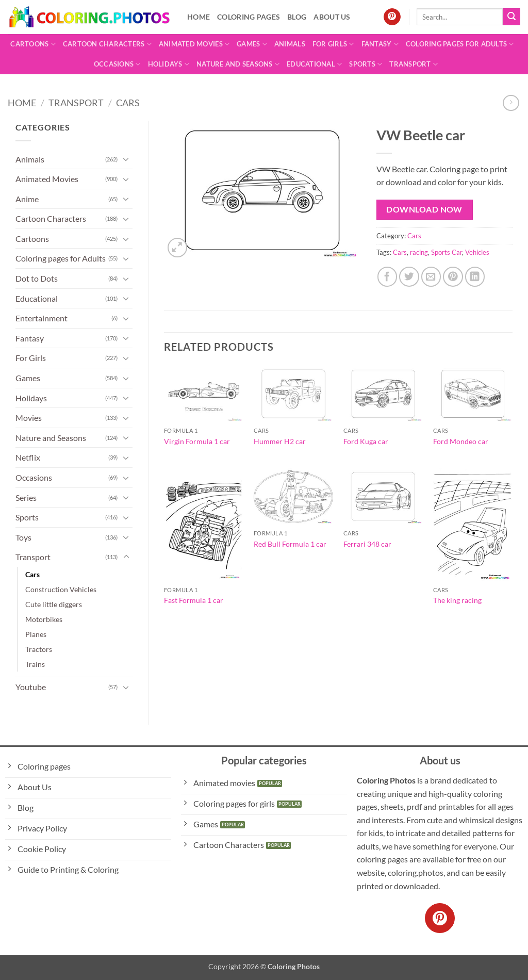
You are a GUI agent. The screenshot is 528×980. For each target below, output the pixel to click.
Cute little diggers (54, 604)
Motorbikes (44, 619)
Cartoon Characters (107, 44)
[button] (178, 248)
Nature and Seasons (238, 64)
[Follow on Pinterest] (392, 17)
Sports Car (447, 252)
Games (252, 44)
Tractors (39, 649)
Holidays (169, 64)
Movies (29, 418)
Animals (290, 44)
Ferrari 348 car (367, 544)
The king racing (457, 600)
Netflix (28, 457)
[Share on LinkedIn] (475, 277)
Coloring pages (249, 17)
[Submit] (511, 17)
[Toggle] (126, 159)
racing (419, 252)
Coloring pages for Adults (460, 44)
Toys (23, 537)
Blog (297, 17)
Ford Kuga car (366, 441)
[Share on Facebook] (387, 277)
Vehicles (477, 252)
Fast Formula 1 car (194, 600)
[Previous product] (511, 103)
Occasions (117, 64)
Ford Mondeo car (461, 441)
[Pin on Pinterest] (453, 277)
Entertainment (42, 318)
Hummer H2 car (280, 441)
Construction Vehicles (61, 589)
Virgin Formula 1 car (197, 441)
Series (26, 497)
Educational (314, 64)
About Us (332, 17)
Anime (27, 199)
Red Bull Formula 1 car (290, 544)
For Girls (333, 44)
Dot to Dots (37, 278)
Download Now (424, 209)
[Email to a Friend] (431, 277)
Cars (128, 103)
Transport (414, 64)
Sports (366, 64)
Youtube (31, 687)
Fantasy (380, 44)
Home (199, 17)
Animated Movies (194, 44)
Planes (36, 634)
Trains (35, 664)
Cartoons (33, 44)
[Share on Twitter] (409, 277)
